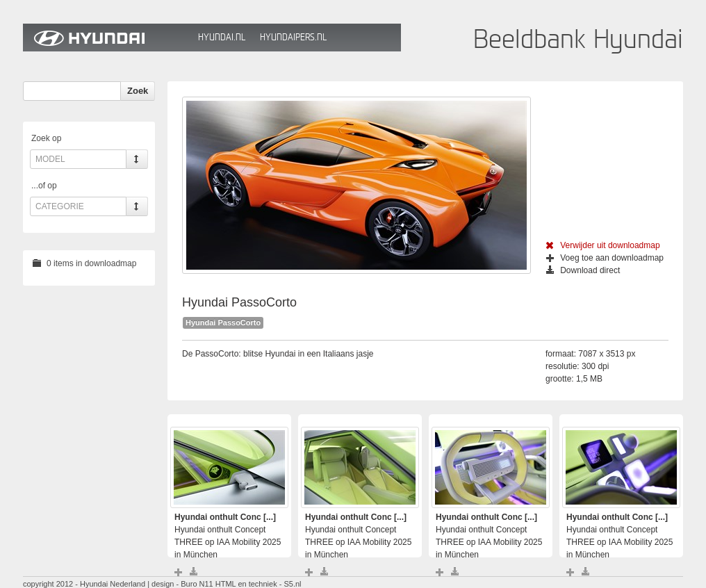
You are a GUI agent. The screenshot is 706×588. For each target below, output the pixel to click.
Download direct (583, 270)
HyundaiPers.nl (293, 37)
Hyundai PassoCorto (223, 322)
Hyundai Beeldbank (107, 38)
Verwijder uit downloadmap (603, 245)
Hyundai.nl (222, 37)
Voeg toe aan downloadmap (605, 258)
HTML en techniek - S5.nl (258, 584)
